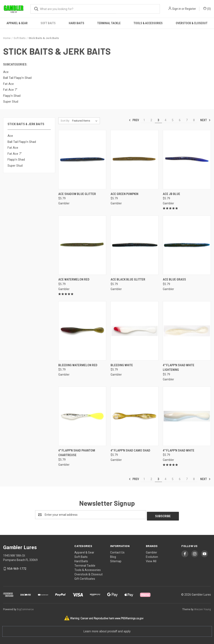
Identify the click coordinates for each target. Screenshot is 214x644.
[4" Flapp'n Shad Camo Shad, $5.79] (134, 416)
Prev (134, 120)
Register (190, 9)
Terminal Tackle (109, 23)
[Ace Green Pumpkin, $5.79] (134, 160)
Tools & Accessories (148, 23)
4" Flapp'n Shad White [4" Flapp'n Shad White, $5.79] (179, 450)
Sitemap (116, 560)
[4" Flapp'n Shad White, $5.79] (187, 416)
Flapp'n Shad (16, 160)
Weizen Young (203, 608)
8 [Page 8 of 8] (194, 120)
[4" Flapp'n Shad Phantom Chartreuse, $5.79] (82, 416)
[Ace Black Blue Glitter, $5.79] (134, 245)
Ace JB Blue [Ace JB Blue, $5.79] (171, 194)
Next (205, 120)
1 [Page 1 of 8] (144, 120)
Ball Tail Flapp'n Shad (22, 142)
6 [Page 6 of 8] (180, 120)
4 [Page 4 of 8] (166, 120)
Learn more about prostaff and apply (107, 630)
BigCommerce (25, 608)
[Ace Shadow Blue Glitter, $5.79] (82, 160)
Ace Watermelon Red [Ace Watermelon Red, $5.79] (74, 279)
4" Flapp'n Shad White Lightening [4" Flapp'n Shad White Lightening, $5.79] (179, 368)
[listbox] (86, 121)
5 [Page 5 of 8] (173, 120)
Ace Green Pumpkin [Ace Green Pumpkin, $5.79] (124, 194)
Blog (113, 555)
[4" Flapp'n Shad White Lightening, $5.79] (187, 331)
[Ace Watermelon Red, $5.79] (82, 245)
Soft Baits (48, 23)
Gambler (152, 551)
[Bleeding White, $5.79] (134, 331)
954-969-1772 (17, 567)
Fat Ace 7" (15, 154)
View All (151, 560)
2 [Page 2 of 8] (151, 120)
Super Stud (15, 166)
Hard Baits (76, 23)
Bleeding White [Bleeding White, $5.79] (122, 365)
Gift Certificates (85, 577)
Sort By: (65, 121)
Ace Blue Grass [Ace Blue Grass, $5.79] (174, 279)
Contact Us (117, 551)
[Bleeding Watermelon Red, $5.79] (82, 331)
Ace (10, 136)
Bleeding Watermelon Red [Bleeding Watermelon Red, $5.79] (78, 365)
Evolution (152, 555)
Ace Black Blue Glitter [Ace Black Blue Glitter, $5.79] (128, 279)
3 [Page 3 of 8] (158, 120)
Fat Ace (13, 148)
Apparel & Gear (17, 23)
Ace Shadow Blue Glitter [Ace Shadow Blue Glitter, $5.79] (77, 194)
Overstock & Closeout (192, 23)
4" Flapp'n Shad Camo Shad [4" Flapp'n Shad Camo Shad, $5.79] (130, 450)
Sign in (177, 9)
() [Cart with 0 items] (207, 9)
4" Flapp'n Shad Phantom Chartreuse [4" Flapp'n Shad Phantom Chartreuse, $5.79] (77, 453)
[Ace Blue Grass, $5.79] (187, 245)
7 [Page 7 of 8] (187, 120)
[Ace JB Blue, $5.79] (187, 160)
